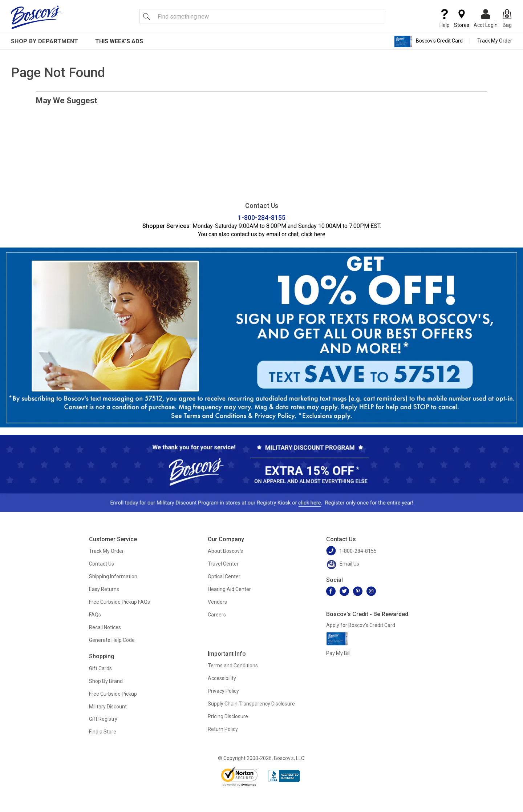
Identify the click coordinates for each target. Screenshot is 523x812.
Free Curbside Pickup (113, 694)
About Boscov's (225, 551)
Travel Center (223, 564)
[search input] (262, 16)
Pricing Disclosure (228, 716)
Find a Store (103, 732)
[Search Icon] (146, 16)
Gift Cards (100, 668)
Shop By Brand (106, 681)
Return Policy (223, 729)
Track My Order (495, 41)
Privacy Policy (223, 691)
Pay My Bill (338, 653)
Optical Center (224, 576)
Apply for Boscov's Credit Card (361, 625)
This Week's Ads (119, 41)
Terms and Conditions (233, 666)
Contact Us (102, 564)
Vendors (217, 602)
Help (445, 19)
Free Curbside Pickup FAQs (119, 602)
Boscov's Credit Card (428, 41)
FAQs (95, 615)
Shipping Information (113, 576)
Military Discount (108, 707)
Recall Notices (105, 627)
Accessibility (222, 678)
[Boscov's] (36, 17)
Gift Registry (103, 719)
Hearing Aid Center (229, 589)
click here (313, 234)
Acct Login (486, 19)
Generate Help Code (112, 640)
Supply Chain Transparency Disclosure (251, 704)
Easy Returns (104, 589)
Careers (217, 615)
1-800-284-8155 (262, 218)
